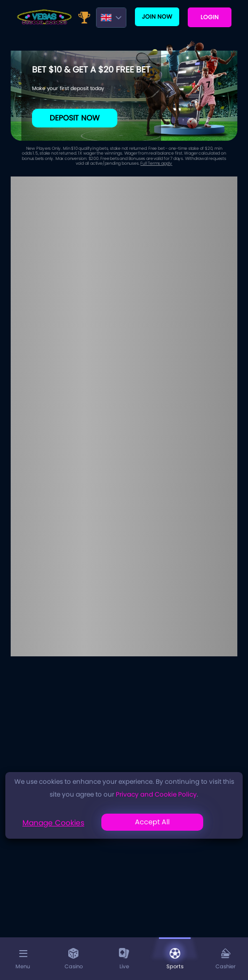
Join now (157, 17)
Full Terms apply (156, 163)
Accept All (152, 822)
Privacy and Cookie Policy (156, 794)
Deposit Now (75, 118)
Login (210, 17)
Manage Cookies (53, 823)
